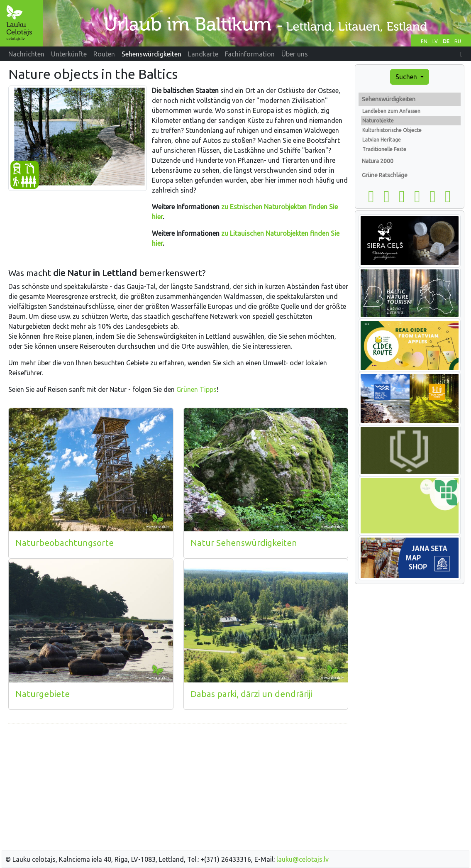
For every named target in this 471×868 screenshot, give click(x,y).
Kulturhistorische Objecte (392, 130)
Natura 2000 (378, 161)
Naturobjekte (378, 121)
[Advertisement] (178, 788)
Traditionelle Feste (384, 149)
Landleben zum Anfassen (391, 111)
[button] (461, 54)
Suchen (407, 77)
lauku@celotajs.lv (303, 859)
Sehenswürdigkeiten (389, 99)
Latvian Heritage (382, 140)
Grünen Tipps (196, 389)
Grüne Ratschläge (385, 175)
